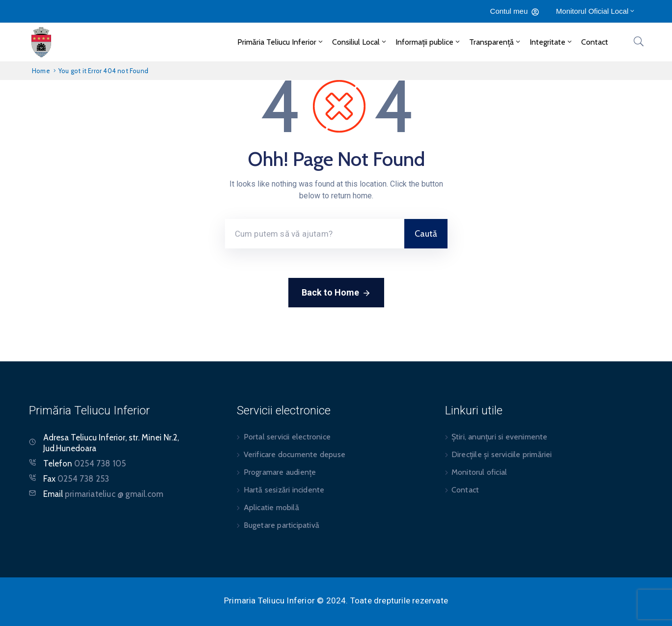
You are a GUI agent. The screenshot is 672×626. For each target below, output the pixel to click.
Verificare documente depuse (294, 454)
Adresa (56, 437)
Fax (76, 479)
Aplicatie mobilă (271, 507)
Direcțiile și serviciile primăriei (502, 454)
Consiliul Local (360, 42)
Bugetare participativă (281, 525)
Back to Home (336, 293)
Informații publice (428, 42)
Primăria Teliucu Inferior (281, 42)
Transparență (495, 42)
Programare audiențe (280, 472)
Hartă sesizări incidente (284, 490)
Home (41, 71)
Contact (595, 42)
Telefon (84, 463)
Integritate (551, 42)
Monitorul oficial (479, 472)
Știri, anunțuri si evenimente (500, 437)
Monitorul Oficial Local (596, 11)
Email (103, 494)
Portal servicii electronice (287, 437)
